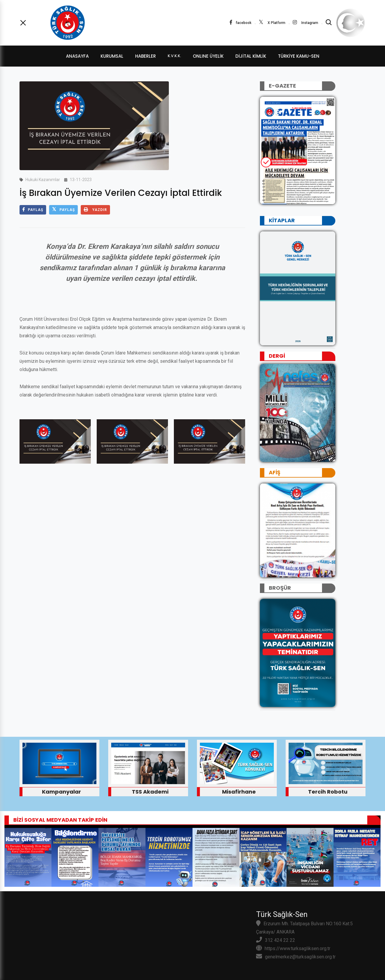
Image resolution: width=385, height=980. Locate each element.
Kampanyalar (62, 792)
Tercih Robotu (328, 792)
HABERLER (145, 56)
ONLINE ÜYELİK (208, 56)
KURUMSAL (112, 56)
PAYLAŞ (33, 210)
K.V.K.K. (174, 56)
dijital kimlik (251, 56)
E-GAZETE (282, 86)
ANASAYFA (77, 56)
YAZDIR (95, 210)
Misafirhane (239, 792)
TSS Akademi (150, 792)
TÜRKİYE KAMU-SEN (299, 56)
